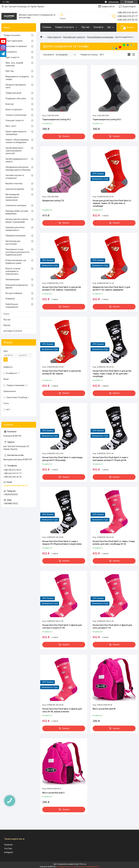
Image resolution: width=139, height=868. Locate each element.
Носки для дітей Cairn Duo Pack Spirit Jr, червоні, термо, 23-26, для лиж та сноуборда (112, 203)
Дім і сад (10, 71)
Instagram (9, 852)
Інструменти (11, 52)
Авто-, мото (11, 126)
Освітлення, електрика (16, 205)
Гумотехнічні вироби (15, 189)
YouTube (8, 849)
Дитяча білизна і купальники (100, 37)
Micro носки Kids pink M (104, 709)
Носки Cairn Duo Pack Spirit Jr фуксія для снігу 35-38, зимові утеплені (62, 710)
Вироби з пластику (14, 183)
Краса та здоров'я (14, 109)
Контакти (98, 27)
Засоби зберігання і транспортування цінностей (14, 151)
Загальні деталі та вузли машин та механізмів (17, 221)
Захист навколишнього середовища (16, 133)
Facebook (8, 845)
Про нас (85, 27)
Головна (47, 27)
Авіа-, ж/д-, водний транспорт (14, 64)
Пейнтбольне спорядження (12, 306)
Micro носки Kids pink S (53, 793)
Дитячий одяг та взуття (74, 37)
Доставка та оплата (13, 331)
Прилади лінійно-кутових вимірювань (17, 212)
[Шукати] (62, 15)
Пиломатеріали (12, 279)
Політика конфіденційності (89, 867)
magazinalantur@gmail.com (16, 485)
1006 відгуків (113, 2)
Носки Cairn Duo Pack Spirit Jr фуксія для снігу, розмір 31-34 (112, 626)
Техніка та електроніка (16, 115)
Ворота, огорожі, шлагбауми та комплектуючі (13, 271)
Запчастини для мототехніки (13, 243)
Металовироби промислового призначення (12, 197)
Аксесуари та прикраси (16, 46)
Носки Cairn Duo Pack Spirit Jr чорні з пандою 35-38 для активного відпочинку (62, 543)
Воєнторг (10, 104)
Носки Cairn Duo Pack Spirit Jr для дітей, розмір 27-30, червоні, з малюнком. (62, 288)
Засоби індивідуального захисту (17, 160)
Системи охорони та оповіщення (15, 177)
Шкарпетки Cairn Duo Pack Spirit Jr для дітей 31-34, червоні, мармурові (111, 288)
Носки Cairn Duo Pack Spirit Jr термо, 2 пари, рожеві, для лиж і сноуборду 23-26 (114, 543)
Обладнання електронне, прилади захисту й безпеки (18, 168)
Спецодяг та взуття (15, 120)
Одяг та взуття (54, 37)
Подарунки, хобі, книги (16, 98)
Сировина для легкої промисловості (15, 229)
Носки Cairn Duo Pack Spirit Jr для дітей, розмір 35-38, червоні (62, 372)
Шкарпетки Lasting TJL (53, 201)
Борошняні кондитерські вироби (17, 286)
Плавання (10, 299)
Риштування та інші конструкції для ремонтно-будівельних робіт (18, 252)
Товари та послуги (65, 27)
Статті (6, 314)
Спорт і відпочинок (14, 41)
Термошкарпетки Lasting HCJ (57, 119)
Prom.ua (83, 864)
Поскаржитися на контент (67, 867)
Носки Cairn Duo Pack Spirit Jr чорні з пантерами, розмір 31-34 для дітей (110, 459)
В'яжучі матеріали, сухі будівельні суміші (16, 262)
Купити (66, 136)
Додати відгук (129, 7)
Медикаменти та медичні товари (17, 78)
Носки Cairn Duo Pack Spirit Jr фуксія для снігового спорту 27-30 (62, 626)
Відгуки (7, 325)
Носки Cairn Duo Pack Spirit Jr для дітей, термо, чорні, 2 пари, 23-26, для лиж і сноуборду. (112, 374)
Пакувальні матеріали (16, 236)
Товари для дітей (13, 93)
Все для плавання (14, 293)
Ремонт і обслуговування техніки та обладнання (17, 141)
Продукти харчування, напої (16, 86)
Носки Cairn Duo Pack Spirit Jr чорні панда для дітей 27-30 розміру (62, 459)
